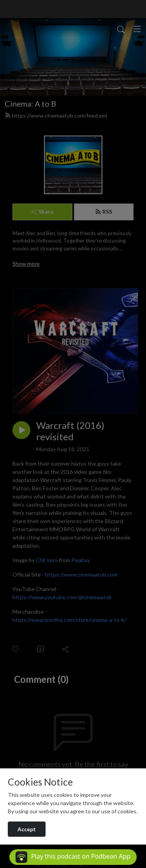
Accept (27, 829)
